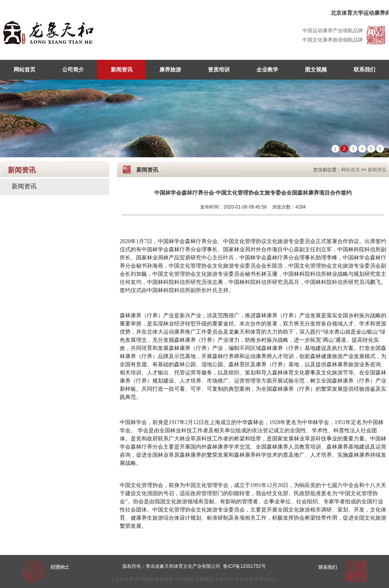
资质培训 (219, 70)
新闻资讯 (122, 70)
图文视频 (316, 70)
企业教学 (267, 70)
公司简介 (73, 70)
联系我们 (365, 70)
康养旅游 (170, 70)
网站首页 (24, 70)
